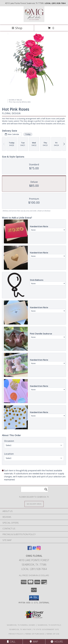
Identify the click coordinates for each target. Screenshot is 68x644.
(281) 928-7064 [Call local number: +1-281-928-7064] (59, 3)
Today (28, 134)
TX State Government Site (46, 629)
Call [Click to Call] (11, 642)
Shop (17, 28)
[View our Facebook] (30, 549)
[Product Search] (34, 489)
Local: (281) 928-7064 (34, 569)
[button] (34, 598)
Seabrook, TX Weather (20, 629)
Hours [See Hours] (57, 642)
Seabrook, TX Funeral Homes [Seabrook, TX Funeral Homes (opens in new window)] (21, 625)
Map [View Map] (34, 642)
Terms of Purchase (35, 634)
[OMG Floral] (34, 21)
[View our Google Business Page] (34, 549)
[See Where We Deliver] (34, 504)
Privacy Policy (16, 634)
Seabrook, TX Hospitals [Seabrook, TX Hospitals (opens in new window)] (49, 625)
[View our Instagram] (39, 549)
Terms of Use (53, 634)
